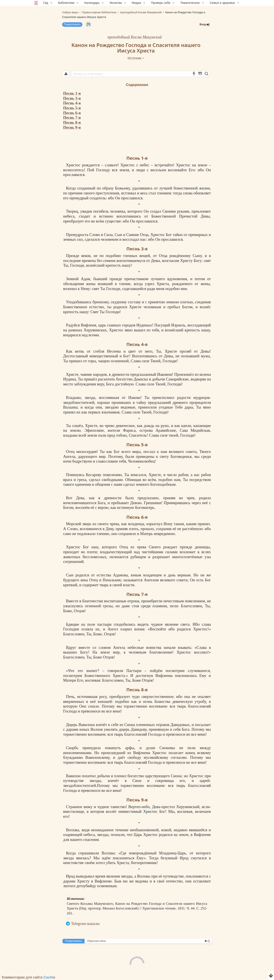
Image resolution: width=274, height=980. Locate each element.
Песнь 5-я (72, 108)
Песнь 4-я (72, 103)
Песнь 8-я (72, 122)
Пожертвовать (72, 24)
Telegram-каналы (85, 924)
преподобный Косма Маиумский (135, 37)
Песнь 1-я (72, 93)
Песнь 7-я (72, 118)
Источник (136, 58)
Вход (205, 25)
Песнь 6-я (72, 113)
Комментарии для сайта (29, 977)
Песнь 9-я (72, 127)
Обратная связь (97, 941)
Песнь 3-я (72, 98)
